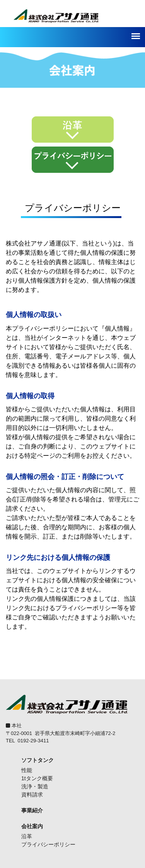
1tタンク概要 (37, 778)
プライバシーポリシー (48, 844)
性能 (27, 770)
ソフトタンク (38, 760)
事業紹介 (32, 810)
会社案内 (32, 826)
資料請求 (32, 795)
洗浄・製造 (35, 786)
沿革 (27, 836)
